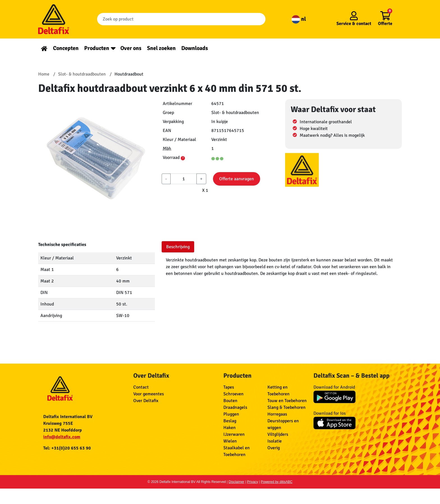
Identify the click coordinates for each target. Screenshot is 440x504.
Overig (274, 448)
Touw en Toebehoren (287, 401)
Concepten (66, 48)
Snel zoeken (161, 48)
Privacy (252, 482)
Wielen (230, 441)
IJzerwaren (234, 434)
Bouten (230, 401)
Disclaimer (237, 482)
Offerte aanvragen (237, 179)
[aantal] (184, 179)
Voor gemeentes (149, 394)
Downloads (195, 48)
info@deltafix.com (62, 437)
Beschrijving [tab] (178, 247)
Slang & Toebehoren (287, 407)
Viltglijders (278, 434)
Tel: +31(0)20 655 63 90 (67, 448)
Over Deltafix (146, 401)
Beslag (230, 421)
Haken (230, 428)
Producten (97, 48)
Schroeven (233, 394)
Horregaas (277, 414)
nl (299, 19)
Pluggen (231, 414)
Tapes (229, 387)
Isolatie (275, 441)
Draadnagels (235, 407)
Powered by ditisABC (277, 482)
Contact (141, 387)
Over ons (131, 48)
